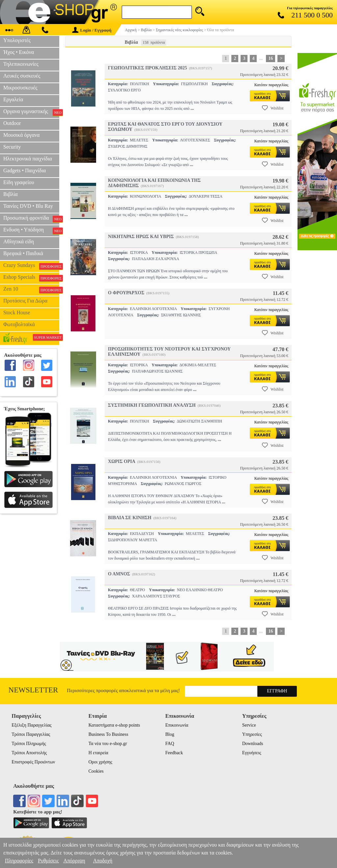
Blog (170, 734)
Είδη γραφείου (19, 182)
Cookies (96, 771)
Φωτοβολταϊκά (19, 324)
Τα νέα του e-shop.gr (108, 744)
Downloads (253, 744)
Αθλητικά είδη (19, 241)
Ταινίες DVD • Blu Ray (28, 206)
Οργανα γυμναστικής (31, 112)
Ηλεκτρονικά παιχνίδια (28, 159)
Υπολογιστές (17, 40)
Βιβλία (11, 194)
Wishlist (273, 108)
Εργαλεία (13, 99)
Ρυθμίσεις (48, 861)
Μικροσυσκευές (20, 88)
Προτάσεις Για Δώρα (25, 301)
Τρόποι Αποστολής (29, 753)
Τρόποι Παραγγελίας (31, 734)
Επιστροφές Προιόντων (33, 762)
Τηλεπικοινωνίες (21, 64)
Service (249, 725)
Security (12, 147)
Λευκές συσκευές (22, 76)
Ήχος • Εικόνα (19, 52)
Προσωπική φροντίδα (31, 219)
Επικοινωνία (177, 725)
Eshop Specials (31, 278)
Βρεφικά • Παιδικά (23, 253)
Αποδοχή (103, 861)
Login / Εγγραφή (92, 30)
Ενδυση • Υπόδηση (31, 230)
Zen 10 (31, 290)
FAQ (170, 744)
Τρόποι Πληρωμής (29, 744)
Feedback (174, 753)
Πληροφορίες (19, 861)
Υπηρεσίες (252, 734)
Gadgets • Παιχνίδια (25, 170)
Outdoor (12, 123)
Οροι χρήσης (100, 762)
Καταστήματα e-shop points (114, 725)
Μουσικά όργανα (21, 135)
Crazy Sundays (31, 266)
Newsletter (33, 690)
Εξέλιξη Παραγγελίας (31, 725)
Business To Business (108, 734)
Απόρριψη (74, 861)
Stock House (17, 313)
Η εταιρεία (98, 753)
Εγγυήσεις (252, 753)
